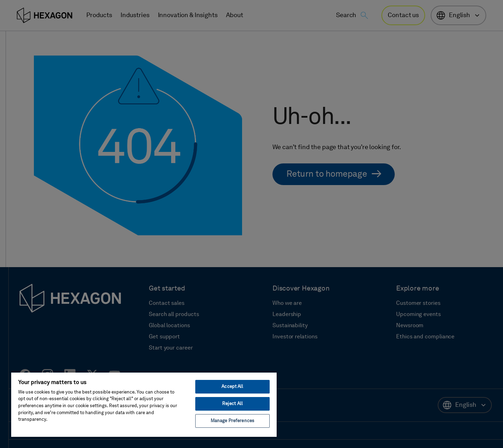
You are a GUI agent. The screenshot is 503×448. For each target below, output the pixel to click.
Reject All (232, 404)
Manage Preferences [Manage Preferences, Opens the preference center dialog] (232, 421)
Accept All (232, 387)
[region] (144, 404)
